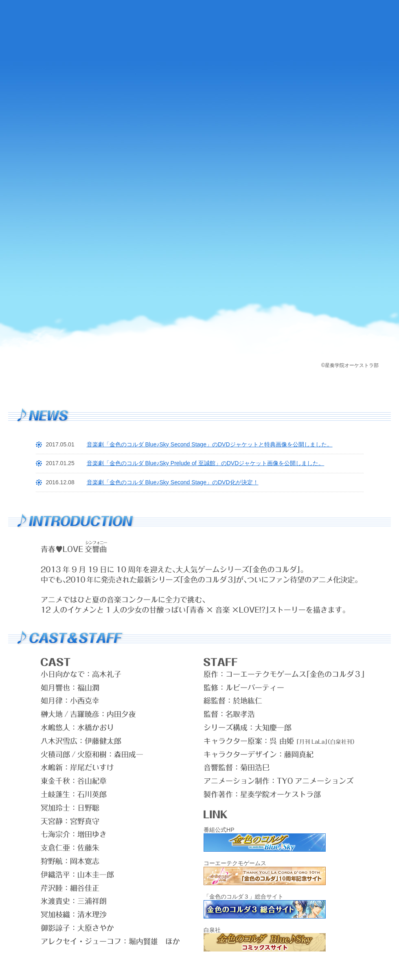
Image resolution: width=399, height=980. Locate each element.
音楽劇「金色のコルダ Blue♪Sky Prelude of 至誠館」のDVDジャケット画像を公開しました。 (206, 463)
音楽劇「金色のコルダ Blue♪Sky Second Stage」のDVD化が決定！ (173, 482)
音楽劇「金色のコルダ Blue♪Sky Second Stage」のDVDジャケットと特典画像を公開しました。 (210, 444)
